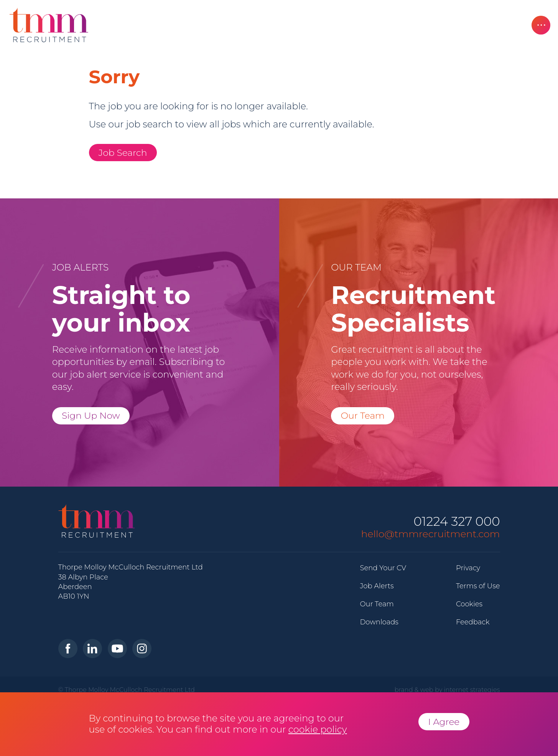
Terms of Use (478, 586)
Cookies (469, 604)
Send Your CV (383, 568)
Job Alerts (377, 586)
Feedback (473, 622)
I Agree (444, 722)
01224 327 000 (457, 522)
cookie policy (318, 729)
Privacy (468, 568)
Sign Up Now (91, 415)
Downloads (379, 622)
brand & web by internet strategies (447, 690)
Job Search (123, 153)
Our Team (363, 415)
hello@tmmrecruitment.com (431, 534)
